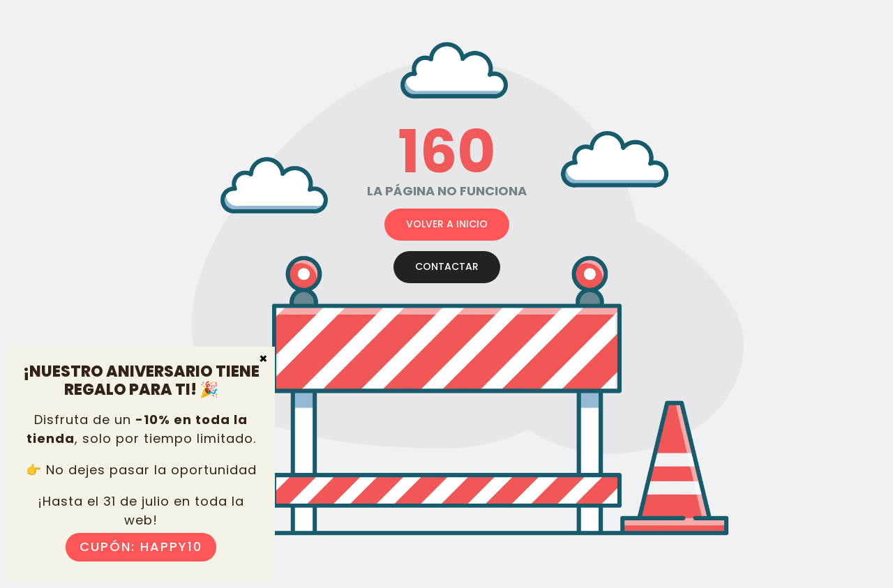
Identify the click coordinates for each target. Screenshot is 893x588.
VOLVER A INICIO (447, 224)
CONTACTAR (447, 266)
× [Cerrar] (263, 358)
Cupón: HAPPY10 (141, 546)
